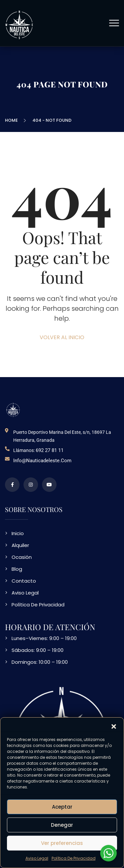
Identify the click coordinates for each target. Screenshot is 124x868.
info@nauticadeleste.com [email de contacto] (42, 461)
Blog (17, 569)
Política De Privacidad (74, 858)
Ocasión (22, 557)
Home (12, 120)
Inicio (18, 533)
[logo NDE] (13, 410)
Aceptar (62, 807)
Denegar (62, 825)
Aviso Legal (37, 858)
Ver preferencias (62, 843)
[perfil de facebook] (12, 485)
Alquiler (20, 545)
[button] (114, 726)
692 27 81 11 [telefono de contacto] (50, 450)
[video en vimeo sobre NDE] (49, 485)
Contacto (24, 581)
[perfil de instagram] (31, 485)
